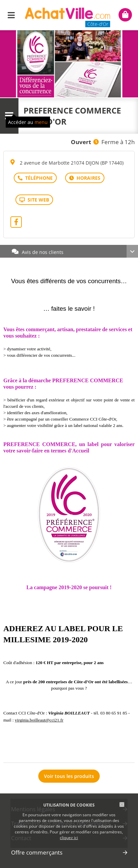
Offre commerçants (37, 852)
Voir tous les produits (69, 776)
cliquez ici (69, 838)
